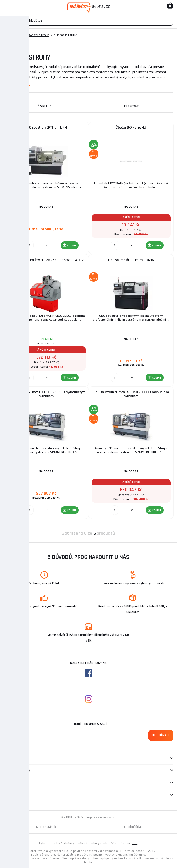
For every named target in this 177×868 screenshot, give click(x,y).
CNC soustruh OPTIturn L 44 (46, 128)
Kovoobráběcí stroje (33, 35)
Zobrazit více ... (17, 84)
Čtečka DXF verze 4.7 (131, 128)
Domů (8, 35)
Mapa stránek (46, 827)
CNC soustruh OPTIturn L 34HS (131, 260)
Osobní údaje (134, 827)
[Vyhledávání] (88, 20)
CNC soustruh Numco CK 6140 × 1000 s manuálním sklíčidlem (131, 394)
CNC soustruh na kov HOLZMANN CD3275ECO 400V (46, 260)
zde (135, 843)
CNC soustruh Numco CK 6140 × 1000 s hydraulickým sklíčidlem (46, 394)
